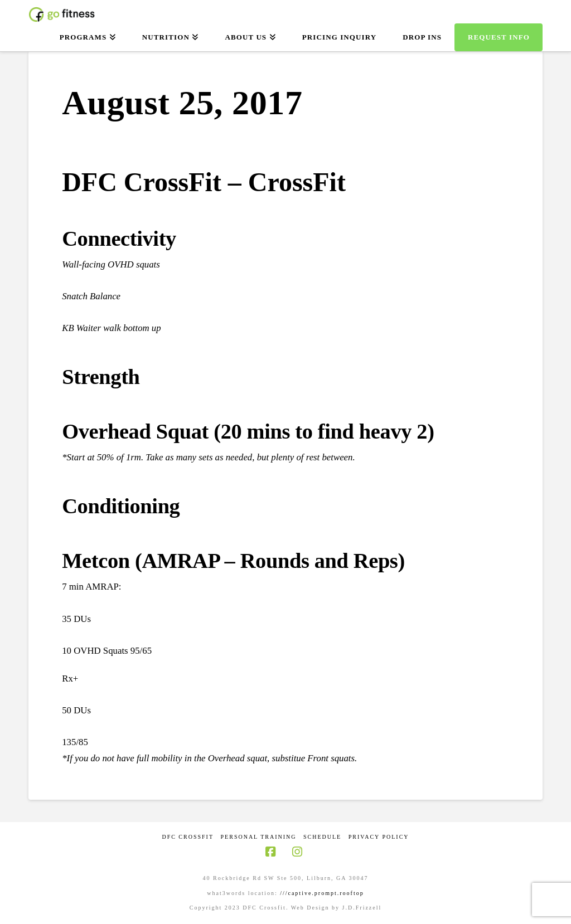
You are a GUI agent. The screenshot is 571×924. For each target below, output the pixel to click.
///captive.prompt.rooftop (322, 893)
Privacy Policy (379, 837)
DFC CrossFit (188, 837)
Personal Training (259, 837)
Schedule (322, 837)
